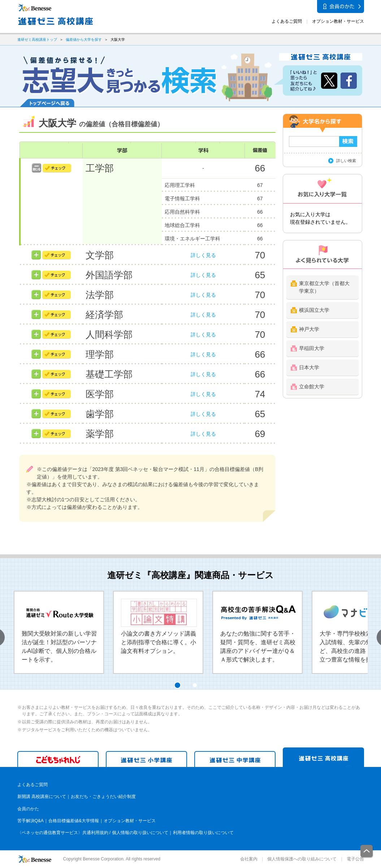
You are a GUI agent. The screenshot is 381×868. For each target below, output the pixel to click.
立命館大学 (312, 387)
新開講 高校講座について (42, 797)
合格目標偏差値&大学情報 (74, 821)
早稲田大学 (312, 348)
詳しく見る (203, 255)
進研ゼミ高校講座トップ (37, 40)
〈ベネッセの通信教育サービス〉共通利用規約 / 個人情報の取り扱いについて (93, 833)
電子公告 (355, 859)
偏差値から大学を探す (84, 40)
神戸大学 (309, 329)
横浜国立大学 (314, 310)
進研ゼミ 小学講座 (146, 759)
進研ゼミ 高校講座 (323, 757)
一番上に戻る (367, 852)
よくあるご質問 (287, 21)
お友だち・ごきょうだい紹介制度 (103, 797)
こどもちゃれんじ (58, 759)
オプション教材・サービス (338, 21)
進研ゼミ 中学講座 (235, 759)
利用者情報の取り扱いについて (203, 833)
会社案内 (249, 859)
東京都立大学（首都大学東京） (324, 287)
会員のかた (28, 809)
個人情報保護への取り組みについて (302, 859)
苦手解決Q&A (31, 821)
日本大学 (309, 367)
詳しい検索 (346, 161)
